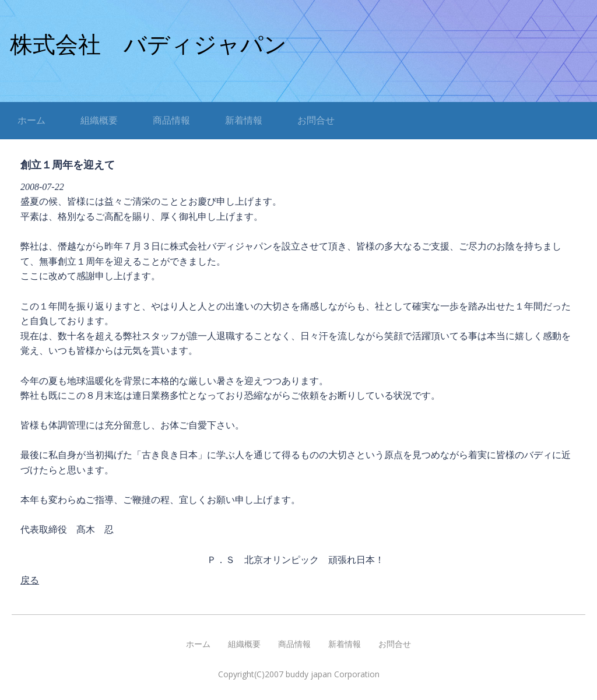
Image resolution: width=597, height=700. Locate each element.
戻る (30, 580)
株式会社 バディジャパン (148, 45)
